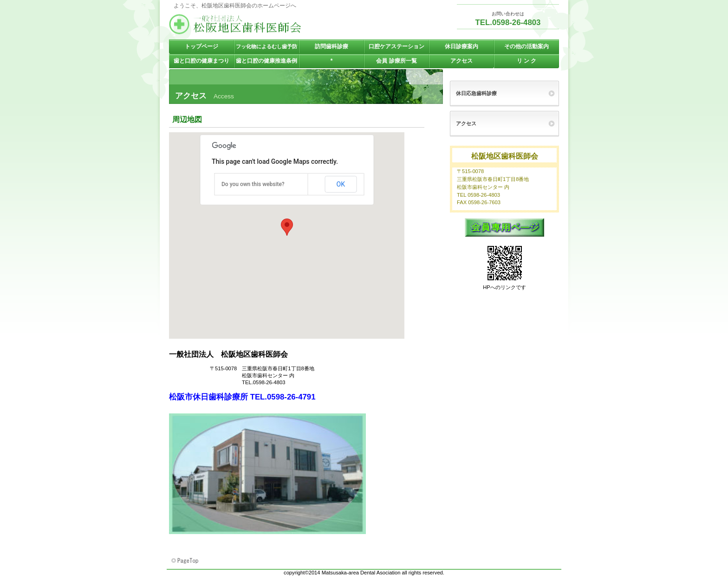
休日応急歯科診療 (476, 93)
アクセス (466, 123)
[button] (287, 227)
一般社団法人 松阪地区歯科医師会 (262, 24)
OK (341, 184)
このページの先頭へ (186, 561)
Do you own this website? (253, 184)
